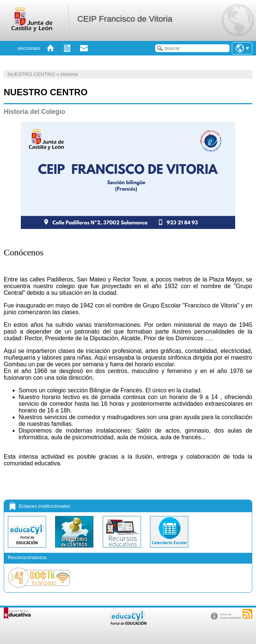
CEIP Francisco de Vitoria (125, 19)
